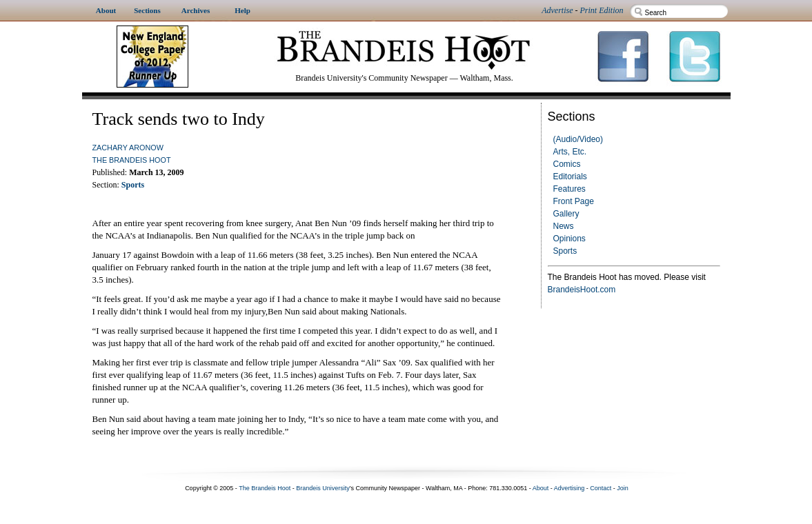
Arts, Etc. (570, 152)
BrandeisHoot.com (582, 290)
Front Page (574, 201)
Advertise (557, 10)
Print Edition (602, 10)
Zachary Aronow (128, 148)
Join (623, 488)
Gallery (566, 214)
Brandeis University (323, 488)
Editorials (570, 177)
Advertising (570, 488)
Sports (565, 251)
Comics (567, 164)
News (564, 226)
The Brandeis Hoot (132, 160)
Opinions (570, 239)
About (541, 488)
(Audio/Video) (578, 139)
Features (570, 189)
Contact (601, 488)
